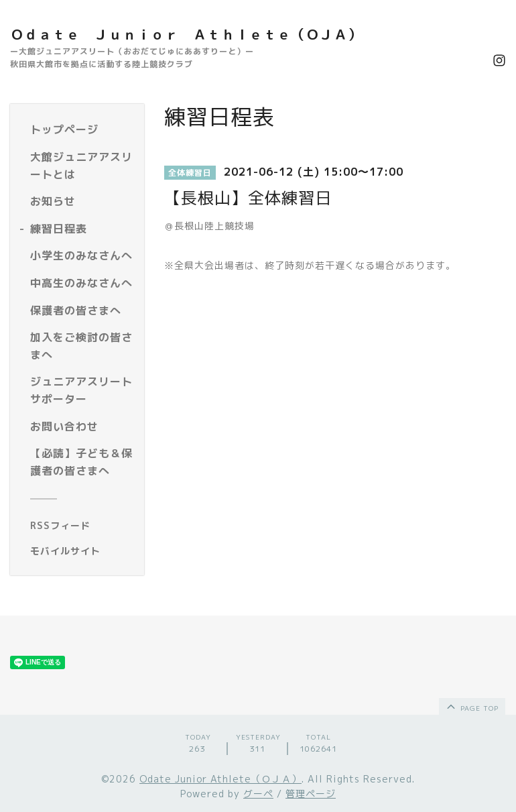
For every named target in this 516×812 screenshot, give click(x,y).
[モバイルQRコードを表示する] (82, 551)
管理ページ (311, 794)
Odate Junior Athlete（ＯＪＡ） (220, 779)
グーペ (258, 794)
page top (471, 706)
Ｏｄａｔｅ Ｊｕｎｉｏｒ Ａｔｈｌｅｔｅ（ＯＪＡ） (186, 34)
